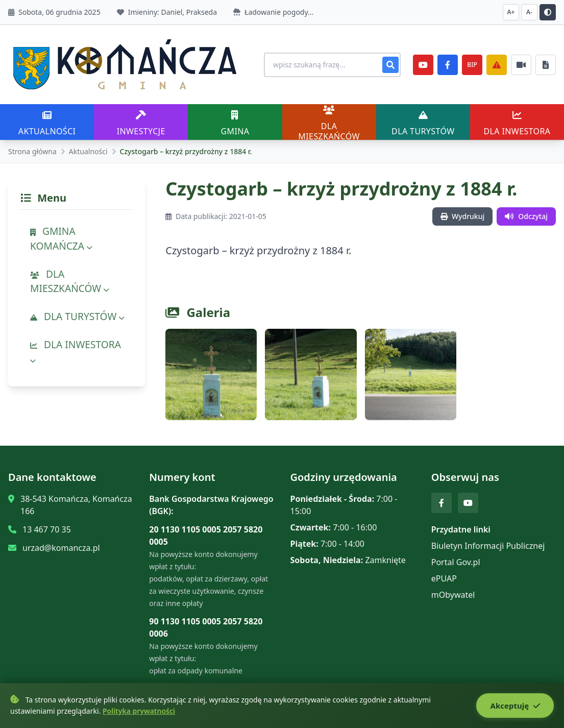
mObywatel (453, 595)
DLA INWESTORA (76, 351)
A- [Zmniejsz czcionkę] (529, 12)
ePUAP (444, 578)
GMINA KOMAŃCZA (61, 238)
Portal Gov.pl (456, 562)
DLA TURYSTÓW (77, 316)
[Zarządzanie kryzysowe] (497, 65)
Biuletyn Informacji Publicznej (488, 546)
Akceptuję (514, 706)
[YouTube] (423, 65)
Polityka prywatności (139, 711)
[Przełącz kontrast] (548, 12)
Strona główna (32, 151)
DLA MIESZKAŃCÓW (70, 281)
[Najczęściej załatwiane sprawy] (521, 65)
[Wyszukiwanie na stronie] (327, 65)
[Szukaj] (390, 65)
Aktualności (88, 151)
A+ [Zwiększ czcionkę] (511, 12)
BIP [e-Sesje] (472, 65)
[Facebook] (448, 65)
